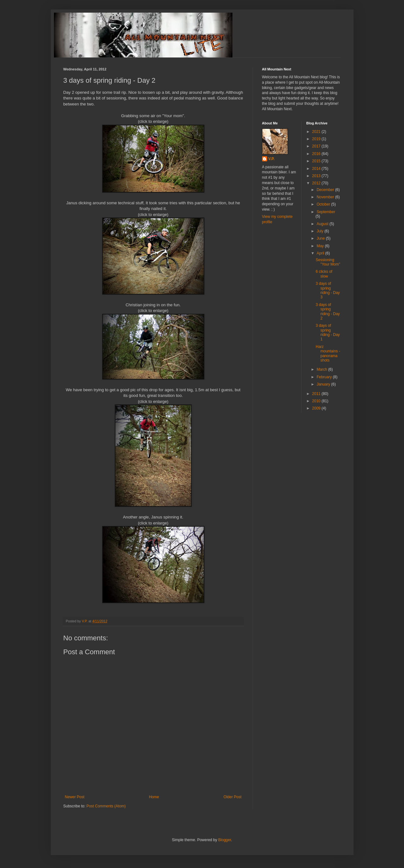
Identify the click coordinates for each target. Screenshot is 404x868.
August (323, 224)
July (321, 231)
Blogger (225, 840)
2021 (317, 132)
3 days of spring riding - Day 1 (328, 332)
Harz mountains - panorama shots (328, 353)
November (326, 197)
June (321, 238)
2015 (317, 161)
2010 (317, 401)
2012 (317, 183)
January (324, 384)
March (322, 369)
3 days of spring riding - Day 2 (328, 311)
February (325, 377)
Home (154, 797)
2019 (317, 139)
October (324, 204)
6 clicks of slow (324, 274)
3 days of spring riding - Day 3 (328, 290)
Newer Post (75, 797)
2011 (317, 394)
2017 (317, 146)
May (321, 246)
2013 (317, 176)
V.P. (272, 159)
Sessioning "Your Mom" (328, 262)
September (326, 212)
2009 (317, 408)
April (321, 253)
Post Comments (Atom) (106, 806)
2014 (317, 169)
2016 (317, 154)
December (326, 190)
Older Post (233, 797)
